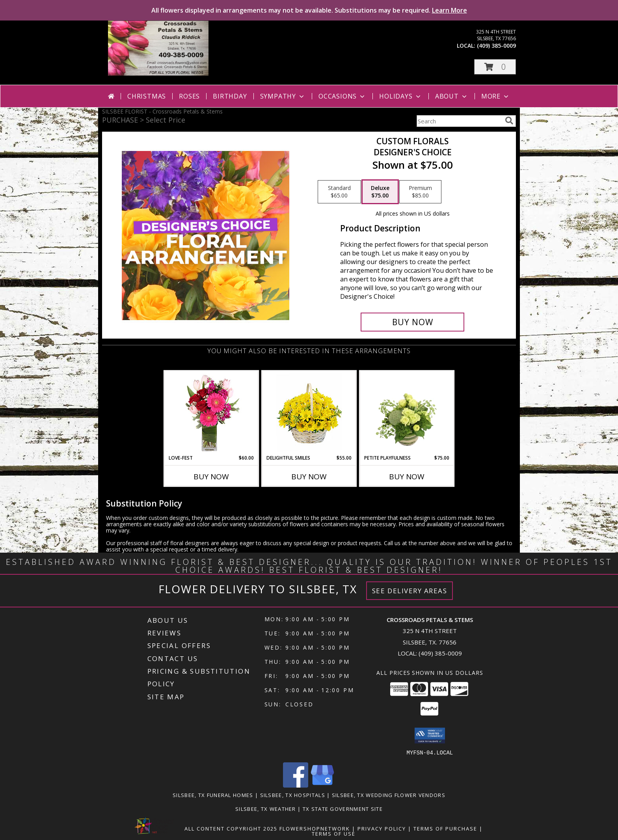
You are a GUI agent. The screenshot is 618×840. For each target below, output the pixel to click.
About (452, 96)
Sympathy (283, 96)
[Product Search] (459, 121)
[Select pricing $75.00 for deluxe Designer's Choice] (380, 192)
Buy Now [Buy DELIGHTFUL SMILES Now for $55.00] (309, 477)
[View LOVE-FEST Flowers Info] (211, 413)
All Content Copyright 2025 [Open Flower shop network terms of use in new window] (231, 828)
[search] (509, 121)
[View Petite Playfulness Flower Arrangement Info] (407, 413)
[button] (495, 67)
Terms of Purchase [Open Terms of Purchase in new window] (445, 828)
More (496, 96)
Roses (189, 96)
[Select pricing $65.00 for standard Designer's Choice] (339, 192)
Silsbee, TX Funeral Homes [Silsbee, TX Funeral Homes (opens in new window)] (213, 795)
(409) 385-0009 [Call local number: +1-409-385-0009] (496, 46)
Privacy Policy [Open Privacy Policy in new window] (382, 828)
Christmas (147, 96)
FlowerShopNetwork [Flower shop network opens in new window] (315, 828)
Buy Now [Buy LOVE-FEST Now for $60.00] (211, 477)
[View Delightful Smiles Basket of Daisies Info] (309, 413)
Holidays (400, 96)
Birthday (230, 96)
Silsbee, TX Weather (266, 808)
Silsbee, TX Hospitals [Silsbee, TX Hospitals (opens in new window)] (293, 795)
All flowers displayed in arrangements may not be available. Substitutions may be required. (309, 10)
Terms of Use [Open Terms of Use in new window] (334, 833)
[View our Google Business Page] (322, 785)
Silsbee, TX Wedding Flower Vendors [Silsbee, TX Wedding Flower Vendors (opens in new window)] (389, 795)
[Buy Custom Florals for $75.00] (412, 322)
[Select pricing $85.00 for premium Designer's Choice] (420, 192)
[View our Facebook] (296, 785)
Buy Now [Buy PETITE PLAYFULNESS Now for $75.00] (407, 477)
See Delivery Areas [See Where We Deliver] (410, 591)
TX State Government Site (343, 808)
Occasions (342, 96)
